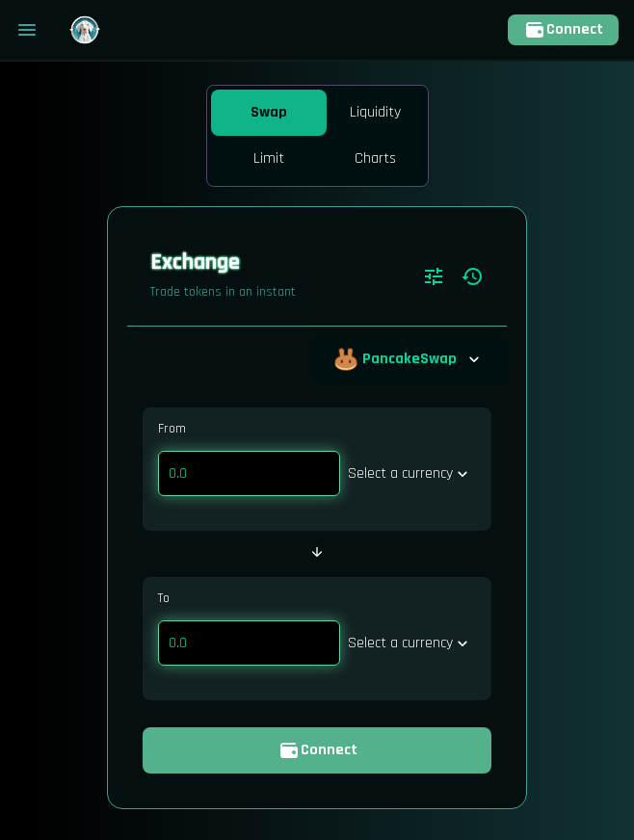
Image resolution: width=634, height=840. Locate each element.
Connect (563, 30)
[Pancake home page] (85, 30)
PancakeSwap (409, 359)
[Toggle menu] (27, 30)
